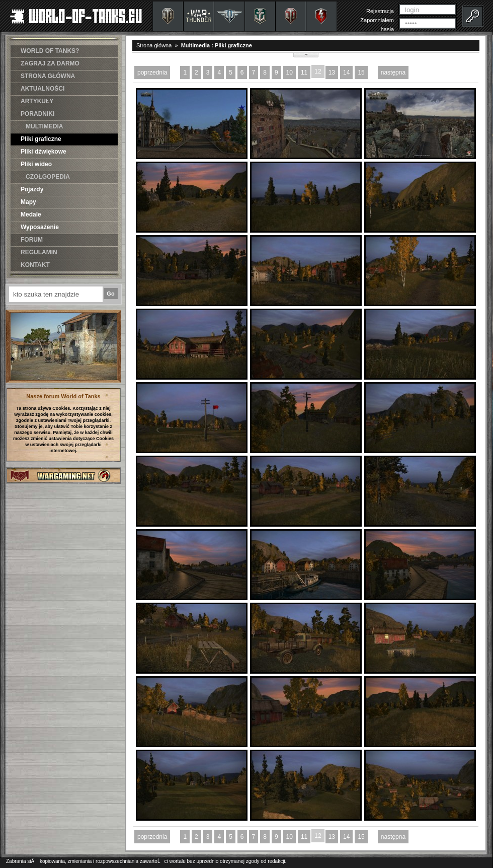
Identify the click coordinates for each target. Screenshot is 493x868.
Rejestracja (380, 11)
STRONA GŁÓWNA (48, 76)
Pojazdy (32, 189)
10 (290, 73)
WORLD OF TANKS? (50, 51)
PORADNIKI (37, 114)
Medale (31, 214)
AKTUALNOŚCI (43, 89)
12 (318, 71)
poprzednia (152, 73)
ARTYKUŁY (37, 101)
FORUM (32, 240)
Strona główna (154, 45)
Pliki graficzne (41, 139)
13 (332, 73)
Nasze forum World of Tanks (63, 396)
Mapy (28, 202)
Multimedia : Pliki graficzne (217, 45)
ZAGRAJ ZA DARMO (50, 63)
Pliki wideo (36, 164)
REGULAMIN (39, 252)
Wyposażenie (40, 227)
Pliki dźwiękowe (44, 152)
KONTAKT (35, 265)
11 (304, 73)
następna (393, 73)
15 (361, 73)
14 (346, 73)
